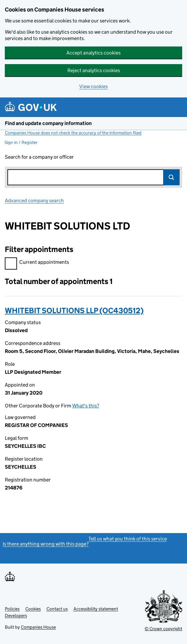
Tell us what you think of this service (128, 539)
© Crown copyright (163, 629)
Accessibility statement (96, 609)
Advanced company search (34, 201)
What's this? (86, 406)
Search (172, 177)
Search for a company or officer (39, 157)
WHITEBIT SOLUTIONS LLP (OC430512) (74, 310)
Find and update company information (48, 123)
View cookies (93, 86)
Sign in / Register (21, 142)
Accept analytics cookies (93, 53)
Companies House (38, 627)
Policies (12, 609)
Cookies (33, 609)
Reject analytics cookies (94, 70)
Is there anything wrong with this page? (46, 544)
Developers (16, 615)
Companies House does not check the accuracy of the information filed (73, 133)
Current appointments (37, 263)
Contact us (57, 609)
